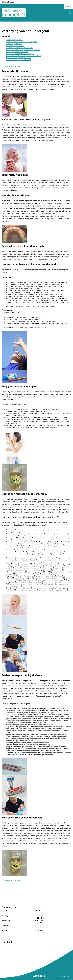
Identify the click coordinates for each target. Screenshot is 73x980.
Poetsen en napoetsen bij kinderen (18, 58)
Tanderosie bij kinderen (14, 40)
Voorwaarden (67, 976)
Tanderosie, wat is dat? (14, 44)
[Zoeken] (70, 13)
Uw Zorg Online (9, 976)
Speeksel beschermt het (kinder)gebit (19, 48)
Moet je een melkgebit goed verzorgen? (20, 54)
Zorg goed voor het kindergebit (17, 52)
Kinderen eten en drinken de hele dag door (21, 42)
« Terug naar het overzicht (11, 66)
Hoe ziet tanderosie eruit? (15, 46)
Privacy (58, 976)
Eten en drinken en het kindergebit (18, 60)
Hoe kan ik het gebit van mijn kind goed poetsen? (23, 56)
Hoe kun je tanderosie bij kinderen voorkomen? (23, 50)
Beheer (19, 976)
